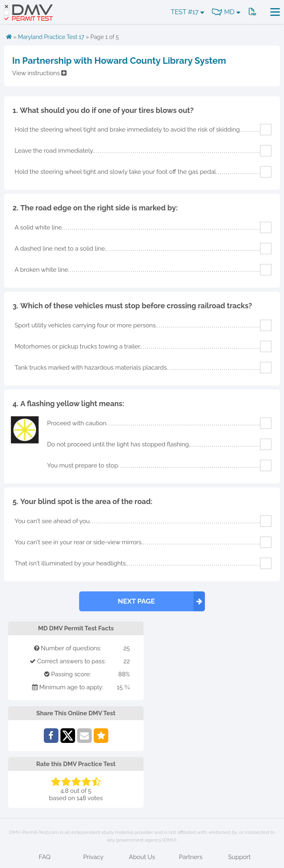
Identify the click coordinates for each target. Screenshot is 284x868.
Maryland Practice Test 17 (51, 37)
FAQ (45, 857)
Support (239, 857)
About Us (142, 857)
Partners (191, 857)
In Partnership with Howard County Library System (119, 61)
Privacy (93, 857)
